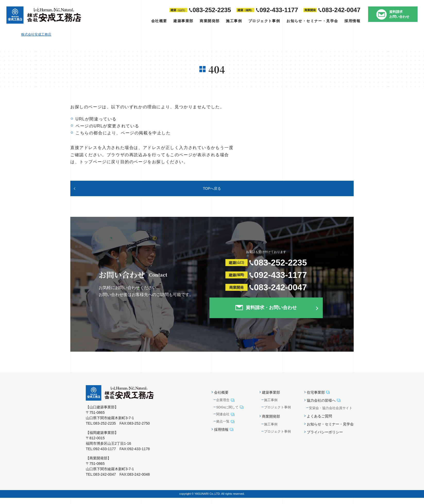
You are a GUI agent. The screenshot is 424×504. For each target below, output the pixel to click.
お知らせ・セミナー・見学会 (312, 21)
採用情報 (352, 21)
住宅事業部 (318, 399)
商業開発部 (210, 21)
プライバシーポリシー (325, 439)
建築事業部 (183, 21)
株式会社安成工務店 (36, 34)
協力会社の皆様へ (324, 407)
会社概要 (159, 21)
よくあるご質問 (319, 422)
